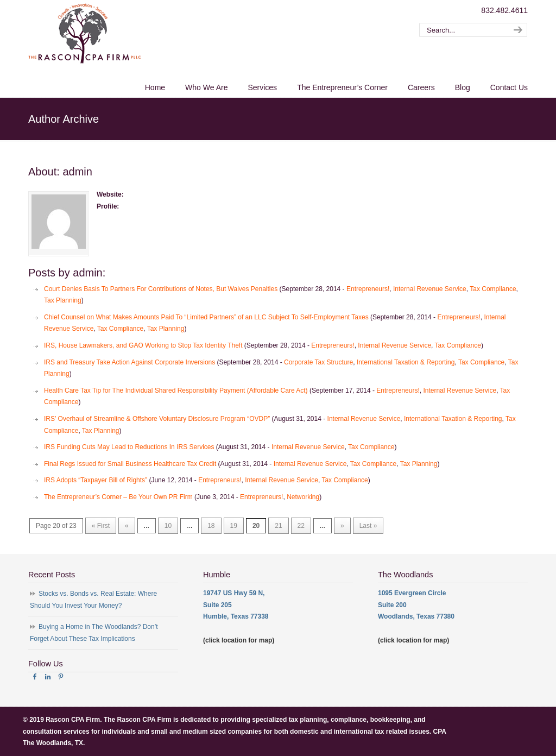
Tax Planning (63, 300)
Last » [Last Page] (368, 526)
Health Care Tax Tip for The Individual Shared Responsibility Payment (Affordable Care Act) (176, 390)
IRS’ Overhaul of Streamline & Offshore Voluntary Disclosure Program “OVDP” (157, 419)
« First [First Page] (101, 526)
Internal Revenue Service (430, 289)
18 (211, 526)
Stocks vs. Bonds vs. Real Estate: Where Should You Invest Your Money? (93, 600)
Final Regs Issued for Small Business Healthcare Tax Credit (130, 464)
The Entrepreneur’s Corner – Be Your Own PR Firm (118, 497)
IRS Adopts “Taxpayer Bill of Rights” (96, 480)
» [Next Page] (342, 526)
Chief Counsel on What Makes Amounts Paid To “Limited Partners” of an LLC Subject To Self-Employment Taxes (206, 317)
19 (234, 526)
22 (301, 526)
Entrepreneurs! (368, 289)
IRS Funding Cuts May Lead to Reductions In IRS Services (129, 447)
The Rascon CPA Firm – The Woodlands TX (85, 33)
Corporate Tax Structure (318, 362)
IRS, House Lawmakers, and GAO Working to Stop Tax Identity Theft (143, 345)
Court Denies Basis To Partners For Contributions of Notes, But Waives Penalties (161, 289)
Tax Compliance (493, 289)
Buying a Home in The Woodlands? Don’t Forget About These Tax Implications (94, 633)
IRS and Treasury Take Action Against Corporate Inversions (129, 362)
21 (278, 526)
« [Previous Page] (127, 526)
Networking (303, 497)
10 (168, 526)
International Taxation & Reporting (406, 362)
